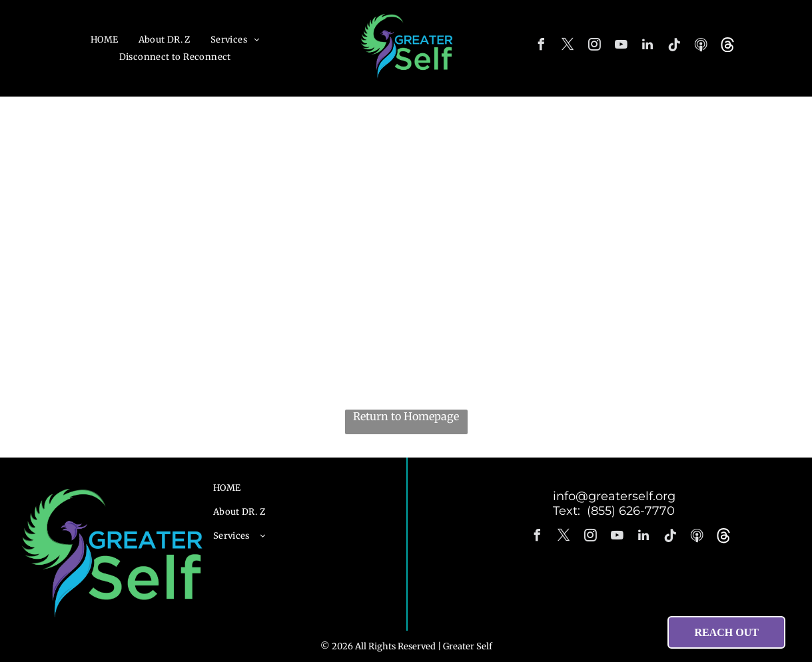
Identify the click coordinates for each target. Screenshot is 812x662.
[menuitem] (105, 40)
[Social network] (727, 46)
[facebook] (541, 46)
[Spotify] (701, 46)
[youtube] (621, 46)
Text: (570, 511)
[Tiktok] (674, 46)
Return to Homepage (406, 416)
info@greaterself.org (614, 496)
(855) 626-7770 (631, 511)
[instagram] (594, 46)
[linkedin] (647, 46)
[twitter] (568, 46)
